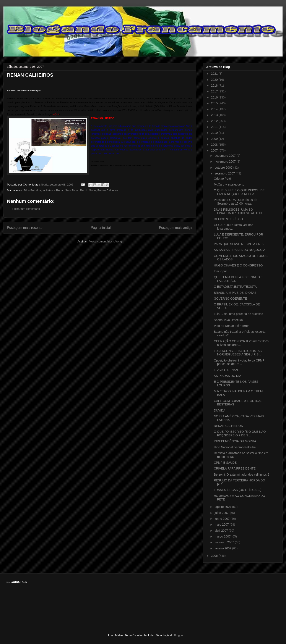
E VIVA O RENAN (226, 370)
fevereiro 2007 (225, 542)
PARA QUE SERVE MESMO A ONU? (239, 244)
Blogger (179, 635)
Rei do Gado (88, 190)
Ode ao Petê (222, 179)
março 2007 (223, 536)
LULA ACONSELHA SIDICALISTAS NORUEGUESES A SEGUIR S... (238, 353)
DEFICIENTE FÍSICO (228, 219)
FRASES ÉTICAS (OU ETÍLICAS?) (238, 490)
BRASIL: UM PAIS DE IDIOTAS (235, 293)
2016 (215, 97)
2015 (215, 103)
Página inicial (101, 228)
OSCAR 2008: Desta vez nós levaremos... (233, 227)
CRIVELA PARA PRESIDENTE (235, 468)
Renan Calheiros (108, 190)
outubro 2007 (224, 168)
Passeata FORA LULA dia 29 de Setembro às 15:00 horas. (236, 202)
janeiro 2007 (223, 548)
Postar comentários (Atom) (105, 241)
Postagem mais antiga (176, 228)
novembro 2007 (225, 161)
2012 (215, 121)
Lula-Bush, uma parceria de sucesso (238, 314)
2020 (215, 80)
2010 (215, 133)
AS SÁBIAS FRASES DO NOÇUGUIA (240, 250)
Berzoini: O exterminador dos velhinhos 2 (242, 475)
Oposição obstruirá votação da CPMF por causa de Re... (239, 362)
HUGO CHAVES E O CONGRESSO (238, 265)
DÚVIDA (220, 410)
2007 (215, 150)
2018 (215, 86)
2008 (215, 145)
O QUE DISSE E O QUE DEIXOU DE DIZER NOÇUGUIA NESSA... (239, 192)
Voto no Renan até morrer (231, 326)
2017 (215, 91)
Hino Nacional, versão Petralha (235, 447)
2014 (215, 109)
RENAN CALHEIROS (228, 426)
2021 (215, 74)
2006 (215, 556)
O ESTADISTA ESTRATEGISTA (235, 287)
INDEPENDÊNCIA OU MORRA (235, 441)
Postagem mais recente (25, 228)
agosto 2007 (223, 507)
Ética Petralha (32, 190)
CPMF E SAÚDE (225, 463)
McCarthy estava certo (229, 184)
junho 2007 (222, 519)
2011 (215, 127)
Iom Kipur (220, 271)
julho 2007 (222, 513)
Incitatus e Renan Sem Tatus (60, 190)
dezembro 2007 (225, 156)
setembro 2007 (225, 173)
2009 (215, 139)
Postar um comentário (26, 209)
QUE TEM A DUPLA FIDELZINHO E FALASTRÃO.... (238, 279)
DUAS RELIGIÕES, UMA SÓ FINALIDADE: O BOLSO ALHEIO (238, 211)
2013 (215, 115)
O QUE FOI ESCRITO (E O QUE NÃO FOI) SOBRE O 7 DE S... (240, 433)
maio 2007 (222, 525)
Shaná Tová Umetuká (228, 320)
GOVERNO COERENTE (230, 299)
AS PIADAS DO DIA (227, 376)
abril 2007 (222, 531)
